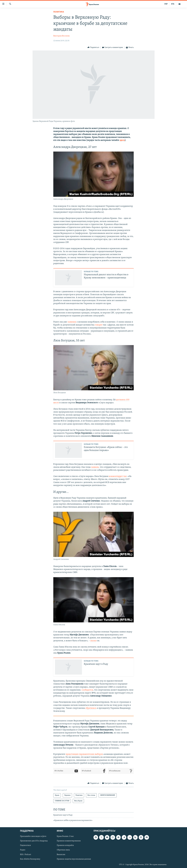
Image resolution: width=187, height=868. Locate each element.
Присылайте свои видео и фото (33, 836)
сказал (93, 641)
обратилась (91, 708)
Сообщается (87, 690)
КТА (173, 4)
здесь (122, 140)
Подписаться (25, 845)
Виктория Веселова (61, 36)
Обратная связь (63, 850)
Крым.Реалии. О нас (65, 836)
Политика (59, 12)
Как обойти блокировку (30, 859)
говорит (99, 325)
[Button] (93, 48)
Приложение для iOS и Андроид (34, 841)
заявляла (72, 322)
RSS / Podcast (26, 854)
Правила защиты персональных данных (74, 859)
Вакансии (61, 854)
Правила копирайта (65, 845)
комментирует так (118, 476)
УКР (166, 4)
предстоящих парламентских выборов (84, 754)
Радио (23, 850)
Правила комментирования (69, 841)
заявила (95, 467)
